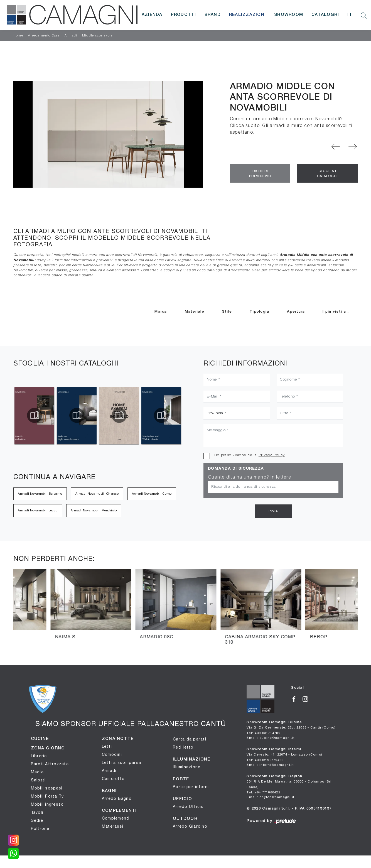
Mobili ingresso (47, 804)
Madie (37, 772)
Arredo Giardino (190, 826)
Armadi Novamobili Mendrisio (94, 510)
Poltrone (40, 828)
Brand (213, 15)
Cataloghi (325, 15)
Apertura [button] (296, 312)
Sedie (37, 820)
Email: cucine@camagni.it (271, 738)
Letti (107, 746)
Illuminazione (187, 767)
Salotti (38, 780)
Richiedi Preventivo (260, 173)
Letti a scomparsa (121, 762)
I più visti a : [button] (336, 312)
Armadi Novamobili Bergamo (40, 494)
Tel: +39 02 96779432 (265, 760)
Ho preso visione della (250, 455)
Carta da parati (190, 739)
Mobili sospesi (47, 788)
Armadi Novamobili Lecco (38, 510)
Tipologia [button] (259, 312)
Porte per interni (191, 787)
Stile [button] (227, 312)
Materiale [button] (195, 312)
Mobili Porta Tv (47, 796)
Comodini (112, 754)
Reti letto (183, 747)
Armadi (71, 36)
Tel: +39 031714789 (263, 733)
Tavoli (37, 812)
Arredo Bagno (117, 798)
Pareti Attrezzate (50, 764)
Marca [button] (161, 312)
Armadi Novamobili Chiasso (97, 494)
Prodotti (184, 15)
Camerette (113, 779)
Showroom (289, 15)
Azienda (152, 15)
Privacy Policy (272, 455)
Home (18, 36)
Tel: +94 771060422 (263, 792)
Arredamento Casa (44, 36)
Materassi (113, 826)
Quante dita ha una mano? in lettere (250, 477)
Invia (273, 511)
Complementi (116, 818)
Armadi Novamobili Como (152, 494)
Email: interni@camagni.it (270, 765)
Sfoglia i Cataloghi (327, 173)
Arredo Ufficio (188, 806)
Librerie (39, 756)
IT (350, 15)
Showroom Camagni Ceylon (289, 782)
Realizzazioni (247, 15)
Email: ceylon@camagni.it (270, 797)
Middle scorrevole (97, 36)
